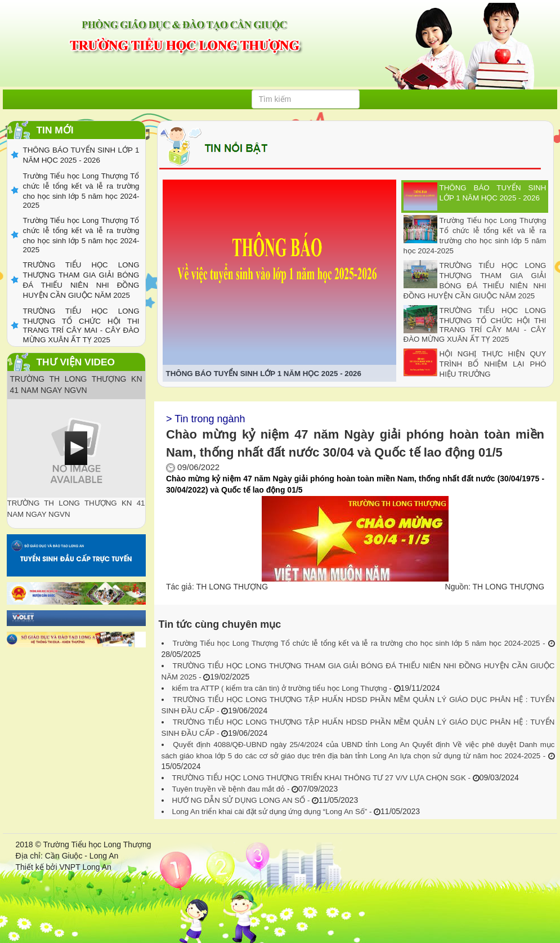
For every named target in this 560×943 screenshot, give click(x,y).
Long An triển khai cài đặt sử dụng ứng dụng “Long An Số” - (273, 812)
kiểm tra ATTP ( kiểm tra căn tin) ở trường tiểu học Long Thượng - (283, 688)
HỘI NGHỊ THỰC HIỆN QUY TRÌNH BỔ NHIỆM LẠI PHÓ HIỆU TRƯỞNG (493, 364)
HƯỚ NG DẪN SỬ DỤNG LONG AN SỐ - (242, 800)
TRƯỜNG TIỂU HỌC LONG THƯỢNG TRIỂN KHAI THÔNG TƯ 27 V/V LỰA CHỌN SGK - (322, 778)
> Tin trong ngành (206, 419)
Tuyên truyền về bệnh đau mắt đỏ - (232, 789)
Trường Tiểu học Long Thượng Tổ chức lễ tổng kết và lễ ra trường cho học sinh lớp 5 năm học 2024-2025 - (360, 643)
